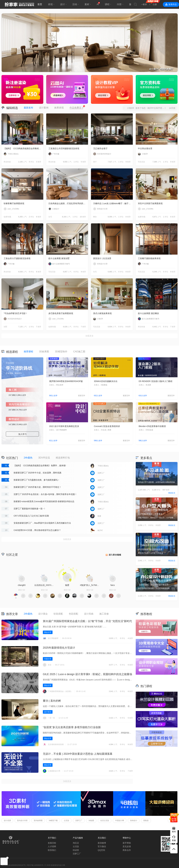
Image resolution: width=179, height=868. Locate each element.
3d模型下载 (53, 821)
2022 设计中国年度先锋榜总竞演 (64, 426)
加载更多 (89, 336)
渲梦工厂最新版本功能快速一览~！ (30, 509)
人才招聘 (52, 846)
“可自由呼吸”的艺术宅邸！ (16, 313)
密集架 (146, 821)
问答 (119, 4)
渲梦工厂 (79, 821)
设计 (63, 4)
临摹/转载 (7, 217)
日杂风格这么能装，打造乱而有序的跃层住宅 (68, 203)
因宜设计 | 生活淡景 (102, 258)
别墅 (5, 327)
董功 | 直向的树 (52, 701)
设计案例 (44, 108)
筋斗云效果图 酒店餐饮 (148, 313)
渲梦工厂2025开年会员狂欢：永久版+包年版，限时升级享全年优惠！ (45, 494)
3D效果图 (44, 352)
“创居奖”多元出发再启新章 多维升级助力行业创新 (72, 727)
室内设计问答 (22, 821)
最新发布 (28, 108)
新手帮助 (127, 843)
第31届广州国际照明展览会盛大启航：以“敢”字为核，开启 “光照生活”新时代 (87, 621)
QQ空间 (101, 850)
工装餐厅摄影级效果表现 (149, 258)
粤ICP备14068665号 (35, 865)
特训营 (76, 850)
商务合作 (127, 850)
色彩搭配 (74, 614)
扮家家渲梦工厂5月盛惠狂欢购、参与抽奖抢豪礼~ (36, 480)
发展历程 (52, 843)
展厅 (95, 162)
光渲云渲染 (105, 821)
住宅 (50, 217)
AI (98, 4)
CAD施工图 (79, 352)
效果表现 (59, 108)
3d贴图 (91, 821)
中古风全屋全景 (145, 148)
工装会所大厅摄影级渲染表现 (17, 258)
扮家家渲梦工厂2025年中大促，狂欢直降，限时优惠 (37, 473)
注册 (155, 4)
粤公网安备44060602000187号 (14, 865)
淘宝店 (76, 843)
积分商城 (113, 554)
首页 (40, 4)
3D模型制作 (61, 352)
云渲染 (66, 821)
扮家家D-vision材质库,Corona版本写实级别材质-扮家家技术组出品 (44, 501)
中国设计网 (120, 821)
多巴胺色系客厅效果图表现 (61, 313)
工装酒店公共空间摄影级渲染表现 (64, 148)
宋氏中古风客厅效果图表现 (150, 203)
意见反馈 (127, 846)
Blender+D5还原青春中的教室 (152, 426)
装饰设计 (134, 821)
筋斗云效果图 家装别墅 (59, 258)
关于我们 (52, 838)
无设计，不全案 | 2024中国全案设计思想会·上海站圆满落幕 (78, 754)
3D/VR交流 (44, 458)
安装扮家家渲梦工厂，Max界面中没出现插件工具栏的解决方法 (42, 523)
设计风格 (89, 614)
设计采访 (48, 712)
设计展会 (43, 614)
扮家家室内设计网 (19, 4)
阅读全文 (172, 493)
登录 (145, 4)
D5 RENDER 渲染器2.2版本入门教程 (156, 381)
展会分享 (48, 632)
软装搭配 (58, 614)
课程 (107, 4)
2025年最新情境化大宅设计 (59, 648)
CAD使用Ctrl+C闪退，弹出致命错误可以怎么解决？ (37, 530)
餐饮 (95, 217)
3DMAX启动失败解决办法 (106, 381)
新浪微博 (102, 843)
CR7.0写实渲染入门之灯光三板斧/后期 (31, 516)
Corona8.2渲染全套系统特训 (107, 426)
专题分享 (48, 659)
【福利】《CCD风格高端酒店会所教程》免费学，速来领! (23, 148)
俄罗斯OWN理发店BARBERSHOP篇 (66, 381)
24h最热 (28, 458)
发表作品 (173, 4)
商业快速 (7, 162)
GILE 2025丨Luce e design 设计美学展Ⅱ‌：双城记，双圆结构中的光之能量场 (87, 674)
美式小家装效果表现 (102, 313)
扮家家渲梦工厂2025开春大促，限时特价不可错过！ (37, 487)
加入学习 (22, 434)
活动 (75, 4)
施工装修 (104, 614)
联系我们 (52, 850)
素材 (87, 4)
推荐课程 (28, 352)
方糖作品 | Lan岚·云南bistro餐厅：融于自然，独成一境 (113, 203)
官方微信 (102, 846)
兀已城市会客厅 (100, 148)
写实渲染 (141, 162)
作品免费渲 (76, 108)
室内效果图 (38, 821)
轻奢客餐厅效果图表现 (14, 203)
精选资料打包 (63, 458)
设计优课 (7, 821)
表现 (50, 4)
